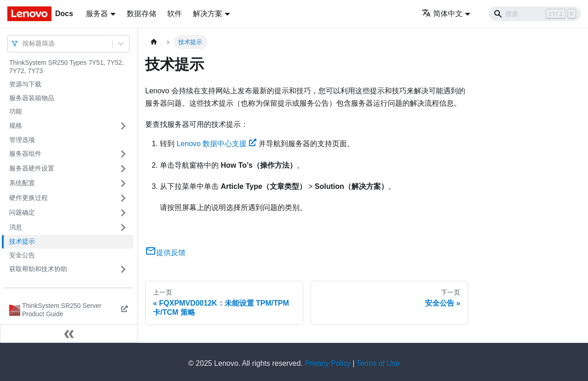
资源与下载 (25, 84)
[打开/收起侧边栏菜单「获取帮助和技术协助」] (123, 269)
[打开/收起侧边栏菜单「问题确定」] (123, 213)
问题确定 (22, 212)
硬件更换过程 (28, 198)
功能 (16, 111)
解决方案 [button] (208, 14)
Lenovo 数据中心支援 (216, 144)
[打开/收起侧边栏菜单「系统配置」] (123, 183)
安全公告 (22, 255)
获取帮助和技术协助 (38, 269)
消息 (16, 227)
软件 (175, 14)
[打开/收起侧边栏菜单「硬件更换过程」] (123, 198)
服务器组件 (25, 154)
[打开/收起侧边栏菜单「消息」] (123, 227)
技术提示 (22, 241)
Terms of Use (378, 363)
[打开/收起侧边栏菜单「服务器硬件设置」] (123, 169)
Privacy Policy (328, 363)
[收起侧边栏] (69, 334)
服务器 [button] (97, 14)
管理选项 (22, 140)
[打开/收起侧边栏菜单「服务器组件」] (123, 154)
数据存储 (141, 14)
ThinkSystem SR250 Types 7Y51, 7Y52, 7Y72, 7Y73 (67, 67)
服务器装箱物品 (32, 98)
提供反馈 (165, 253)
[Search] (535, 14)
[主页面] (154, 42)
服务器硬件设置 (32, 168)
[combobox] (23, 43)
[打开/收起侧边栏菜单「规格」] (123, 126)
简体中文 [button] (442, 14)
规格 (16, 125)
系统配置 (22, 183)
